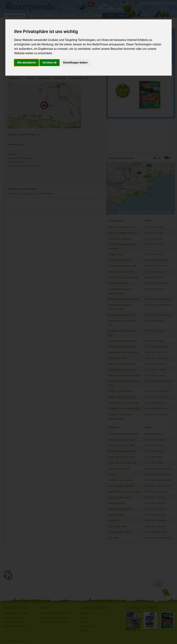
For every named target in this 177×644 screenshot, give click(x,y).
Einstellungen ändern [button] (76, 63)
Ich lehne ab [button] (49, 63)
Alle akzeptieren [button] (27, 63)
